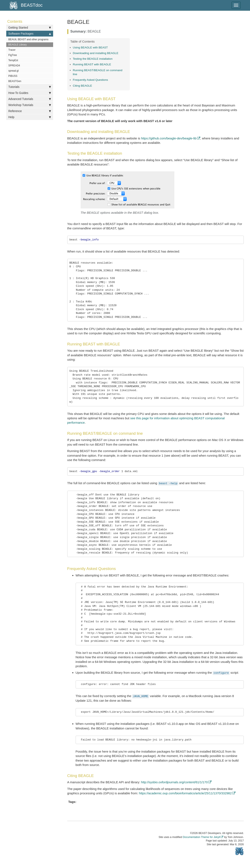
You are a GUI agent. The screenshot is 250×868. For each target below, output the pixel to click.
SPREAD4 (14, 66)
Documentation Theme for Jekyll (201, 837)
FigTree (13, 55)
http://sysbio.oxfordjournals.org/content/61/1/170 (174, 782)
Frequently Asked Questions (91, 80)
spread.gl (13, 71)
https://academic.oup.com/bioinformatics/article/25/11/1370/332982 (185, 793)
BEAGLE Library (17, 45)
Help (30, 117)
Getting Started (30, 28)
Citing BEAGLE (82, 86)
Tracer (12, 50)
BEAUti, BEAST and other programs (28, 39)
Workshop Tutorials (30, 105)
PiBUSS (13, 76)
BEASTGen (15, 81)
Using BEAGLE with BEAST (90, 47)
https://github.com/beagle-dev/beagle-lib (169, 138)
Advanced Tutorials (30, 99)
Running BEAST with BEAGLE (92, 64)
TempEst (13, 60)
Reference (30, 111)
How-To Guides (30, 93)
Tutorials (30, 87)
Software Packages (30, 34)
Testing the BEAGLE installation (93, 59)
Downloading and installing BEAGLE (96, 53)
